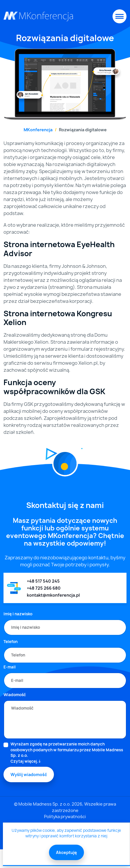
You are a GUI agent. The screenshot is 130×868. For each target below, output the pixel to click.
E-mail (10, 667)
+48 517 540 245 (43, 581)
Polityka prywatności (65, 817)
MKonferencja (38, 130)
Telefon (10, 642)
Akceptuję (66, 852)
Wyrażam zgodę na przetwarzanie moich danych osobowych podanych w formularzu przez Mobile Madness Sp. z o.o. (68, 753)
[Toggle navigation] (120, 16)
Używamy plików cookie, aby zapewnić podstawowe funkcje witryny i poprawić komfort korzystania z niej (66, 833)
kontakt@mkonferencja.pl (53, 595)
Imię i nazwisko (18, 614)
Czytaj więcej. (24, 761)
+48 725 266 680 (44, 588)
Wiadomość (15, 695)
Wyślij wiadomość (29, 774)
